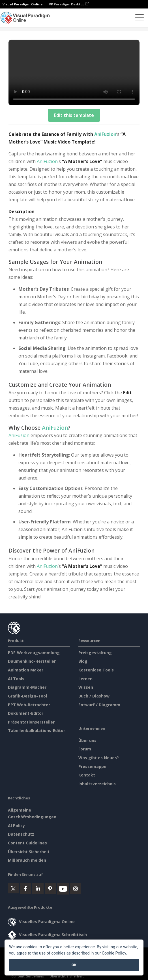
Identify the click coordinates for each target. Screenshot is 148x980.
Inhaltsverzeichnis (97, 784)
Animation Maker (26, 670)
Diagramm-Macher (27, 687)
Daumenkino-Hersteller (32, 661)
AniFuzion (105, 134)
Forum (85, 749)
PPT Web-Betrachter (29, 705)
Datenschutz (21, 834)
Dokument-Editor (26, 713)
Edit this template (74, 115)
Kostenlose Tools (96, 670)
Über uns (87, 740)
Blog (83, 661)
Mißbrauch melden (27, 860)
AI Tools (16, 679)
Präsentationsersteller (31, 722)
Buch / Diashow (94, 696)
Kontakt (87, 775)
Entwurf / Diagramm (99, 705)
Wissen (86, 687)
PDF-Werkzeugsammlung (34, 653)
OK (74, 965)
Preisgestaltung (95, 653)
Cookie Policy (114, 953)
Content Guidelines (27, 843)
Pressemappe (92, 766)
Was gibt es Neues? (99, 758)
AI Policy (16, 826)
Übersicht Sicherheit (29, 852)
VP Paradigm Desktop (69, 4)
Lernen (85, 679)
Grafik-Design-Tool (27, 696)
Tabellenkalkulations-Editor (37, 730)
